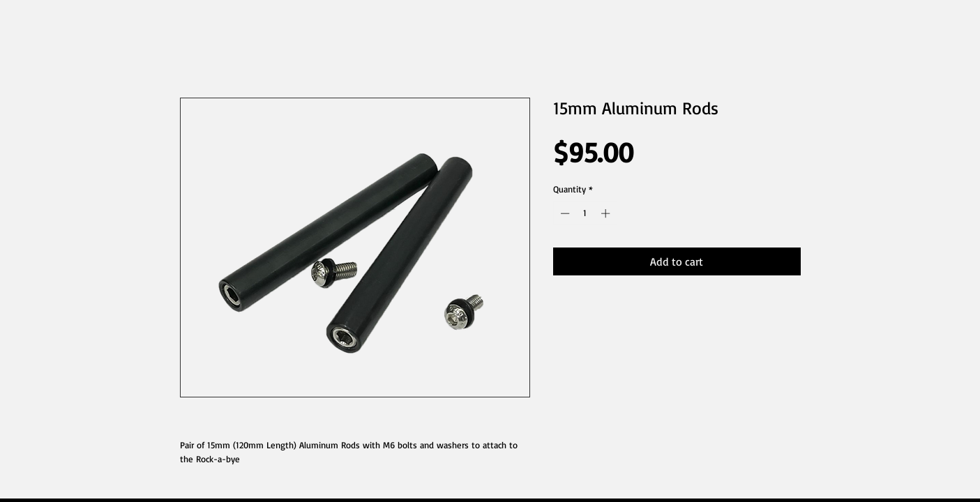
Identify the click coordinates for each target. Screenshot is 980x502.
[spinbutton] (585, 213)
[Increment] (607, 213)
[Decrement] (564, 213)
